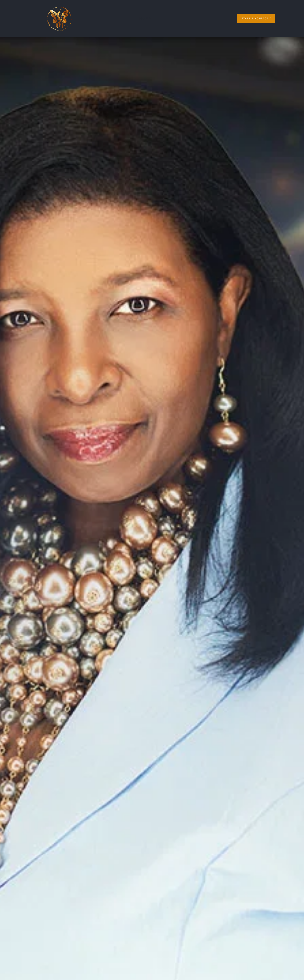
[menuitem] (145, 18)
